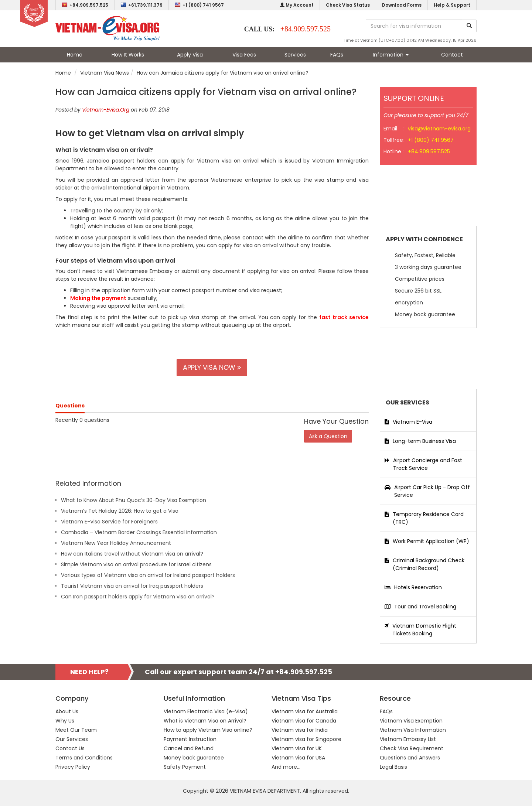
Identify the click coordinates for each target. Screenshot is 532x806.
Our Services (72, 739)
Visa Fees (244, 55)
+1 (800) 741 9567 (199, 5)
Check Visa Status (348, 5)
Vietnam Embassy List (408, 739)
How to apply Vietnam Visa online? (208, 730)
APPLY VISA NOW (212, 367)
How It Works (128, 55)
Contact (452, 55)
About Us (67, 711)
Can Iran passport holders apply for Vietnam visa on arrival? (138, 597)
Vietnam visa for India (300, 730)
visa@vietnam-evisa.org (439, 129)
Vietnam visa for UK (297, 748)
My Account (297, 5)
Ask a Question (328, 436)
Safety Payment (185, 767)
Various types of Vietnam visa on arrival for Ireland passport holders (148, 575)
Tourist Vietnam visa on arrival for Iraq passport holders (132, 586)
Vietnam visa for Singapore (306, 739)
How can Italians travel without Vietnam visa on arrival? (132, 554)
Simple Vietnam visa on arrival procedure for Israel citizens (136, 564)
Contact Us (70, 748)
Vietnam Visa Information (413, 730)
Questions (70, 406)
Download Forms (402, 5)
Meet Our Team (76, 730)
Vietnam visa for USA (298, 758)
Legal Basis (393, 767)
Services (295, 55)
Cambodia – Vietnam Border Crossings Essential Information (139, 532)
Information (391, 55)
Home (75, 55)
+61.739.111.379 (141, 5)
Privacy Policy (73, 767)
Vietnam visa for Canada (304, 721)
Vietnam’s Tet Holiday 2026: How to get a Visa (120, 511)
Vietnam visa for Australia (305, 711)
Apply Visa (190, 55)
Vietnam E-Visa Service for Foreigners (109, 522)
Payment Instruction (190, 739)
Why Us (65, 721)
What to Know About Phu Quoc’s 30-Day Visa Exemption (134, 500)
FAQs (337, 55)
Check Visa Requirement (412, 748)
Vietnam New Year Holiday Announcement (116, 543)
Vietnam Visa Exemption (411, 721)
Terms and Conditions (84, 758)
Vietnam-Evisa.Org (106, 110)
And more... (286, 767)
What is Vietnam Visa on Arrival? (205, 721)
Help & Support (452, 5)
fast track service (344, 317)
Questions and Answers (410, 758)
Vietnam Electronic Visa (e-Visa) (206, 711)
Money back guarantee (194, 758)
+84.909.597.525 (85, 5)
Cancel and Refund (189, 748)
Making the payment (98, 298)
